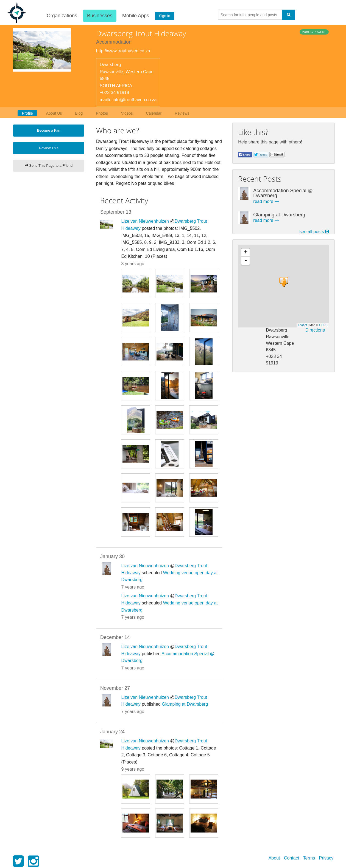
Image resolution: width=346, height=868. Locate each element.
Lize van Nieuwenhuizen (145, 221)
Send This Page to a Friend (49, 166)
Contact (291, 858)
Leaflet (302, 325)
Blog (79, 113)
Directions (315, 330)
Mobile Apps (135, 16)
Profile (27, 113)
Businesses (99, 16)
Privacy (326, 858)
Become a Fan (49, 130)
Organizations (61, 16)
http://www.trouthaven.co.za (123, 51)
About (274, 858)
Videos (127, 113)
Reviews (182, 113)
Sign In (164, 16)
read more (266, 201)
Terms (309, 858)
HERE (323, 325)
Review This (49, 148)
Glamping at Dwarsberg (185, 704)
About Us (54, 113)
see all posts (314, 232)
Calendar (154, 113)
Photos (102, 113)
